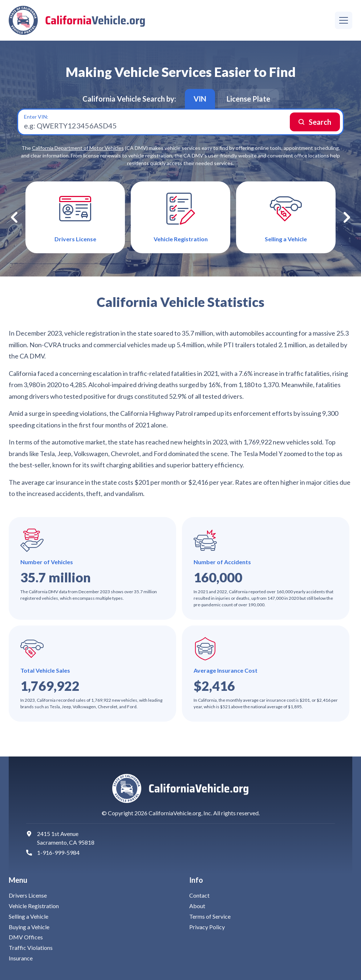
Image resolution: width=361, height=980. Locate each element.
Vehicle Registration (34, 906)
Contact (199, 895)
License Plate (248, 99)
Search (320, 122)
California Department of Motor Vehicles (78, 148)
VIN (200, 99)
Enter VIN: (36, 117)
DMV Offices (26, 937)
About (197, 906)
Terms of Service (210, 916)
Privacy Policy (207, 927)
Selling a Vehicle (29, 916)
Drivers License (28, 895)
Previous (14, 217)
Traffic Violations (31, 948)
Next (347, 217)
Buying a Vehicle (29, 927)
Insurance (21, 958)
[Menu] (344, 20)
